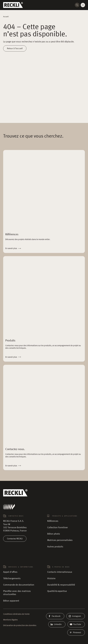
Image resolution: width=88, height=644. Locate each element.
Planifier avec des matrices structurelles (17, 593)
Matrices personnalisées (60, 540)
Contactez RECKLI (15, 539)
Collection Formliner (58, 528)
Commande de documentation (19, 585)
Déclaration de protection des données (20, 626)
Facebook (55, 616)
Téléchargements (12, 579)
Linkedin (57, 624)
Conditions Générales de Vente (16, 614)
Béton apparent (11, 601)
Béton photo (54, 534)
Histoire (51, 579)
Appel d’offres (10, 572)
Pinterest (76, 633)
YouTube (76, 624)
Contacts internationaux (60, 572)
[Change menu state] (83, 5)
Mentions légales (10, 620)
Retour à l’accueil (15, 48)
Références (53, 521)
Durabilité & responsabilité (61, 585)
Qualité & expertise (57, 591)
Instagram (76, 616)
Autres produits (55, 547)
